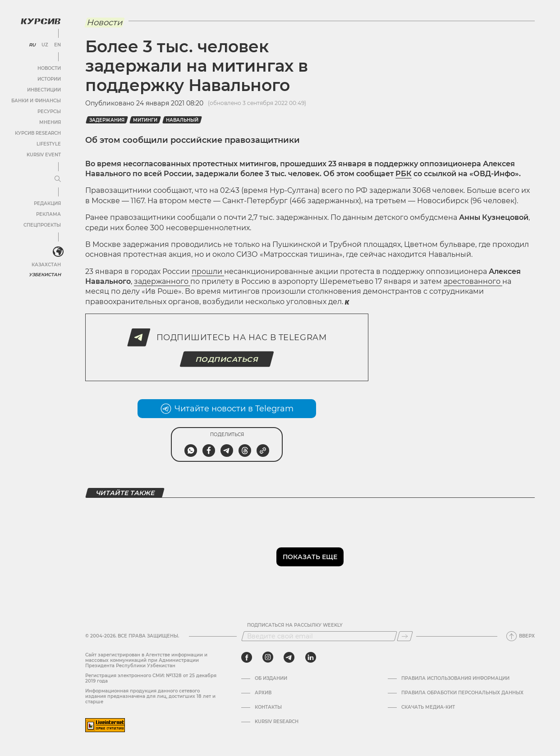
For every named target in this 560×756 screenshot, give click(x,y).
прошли (208, 271)
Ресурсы (49, 112)
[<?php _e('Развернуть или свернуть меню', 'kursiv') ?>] (58, 252)
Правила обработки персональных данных (462, 693)
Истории (49, 79)
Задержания (107, 120)
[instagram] (268, 657)
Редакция (47, 203)
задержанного (162, 281)
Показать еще (310, 557)
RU (32, 45)
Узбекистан (45, 275)
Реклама (48, 214)
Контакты (268, 707)
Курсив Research (38, 133)
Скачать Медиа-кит (428, 707)
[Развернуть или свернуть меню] (58, 179)
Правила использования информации (455, 679)
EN (57, 45)
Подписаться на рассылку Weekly (295, 625)
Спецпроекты (42, 225)
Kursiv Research (277, 722)
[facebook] (247, 657)
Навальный (182, 120)
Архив (263, 693)
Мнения (50, 122)
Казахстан (46, 265)
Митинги (145, 120)
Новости (49, 68)
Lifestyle (49, 144)
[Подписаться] (405, 636)
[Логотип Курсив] (41, 21)
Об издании (271, 679)
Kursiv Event (44, 155)
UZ (45, 45)
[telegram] (289, 657)
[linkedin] (310, 657)
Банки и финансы (36, 101)
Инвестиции (44, 90)
